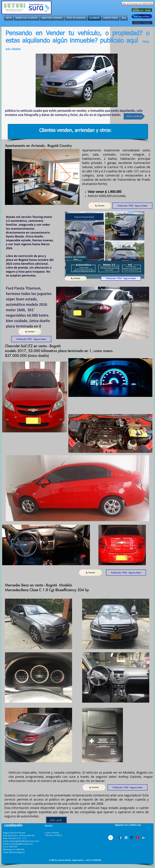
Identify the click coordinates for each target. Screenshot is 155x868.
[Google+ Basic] (132, 838)
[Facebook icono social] (120, 838)
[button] (132, 206)
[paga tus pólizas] (142, 16)
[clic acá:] (56, 820)
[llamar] (100, 206)
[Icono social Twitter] (126, 838)
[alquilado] (44, 174)
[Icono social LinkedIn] (143, 838)
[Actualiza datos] (142, 10)
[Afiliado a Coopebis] (142, 23)
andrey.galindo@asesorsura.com (24, 841)
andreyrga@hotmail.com (21, 844)
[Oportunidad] (84, 217)
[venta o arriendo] (134, 116)
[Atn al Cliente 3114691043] (137, 3)
